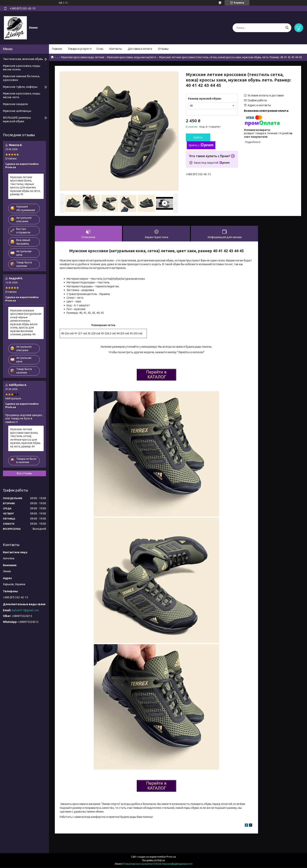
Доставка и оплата (140, 49)
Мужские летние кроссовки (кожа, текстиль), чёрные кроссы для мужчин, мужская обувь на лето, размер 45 (25, 186)
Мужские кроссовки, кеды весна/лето (132, 57)
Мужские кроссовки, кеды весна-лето (22, 95)
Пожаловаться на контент (139, 864)
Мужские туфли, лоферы (20, 87)
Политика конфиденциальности (174, 864)
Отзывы (163, 49)
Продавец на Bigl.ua (153, 861)
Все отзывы (24, 473)
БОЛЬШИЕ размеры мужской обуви (17, 119)
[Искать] (287, 28)
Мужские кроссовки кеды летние (83, 57)
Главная (57, 49)
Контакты (116, 49)
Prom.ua (171, 857)
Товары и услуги (78, 49)
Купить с (201, 145)
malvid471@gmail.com (25, 610)
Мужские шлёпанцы (17, 111)
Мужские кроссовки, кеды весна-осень (22, 68)
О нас (100, 49)
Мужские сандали (15, 104)
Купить (198, 137)
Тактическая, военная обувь (23, 59)
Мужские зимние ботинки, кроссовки (21, 78)
